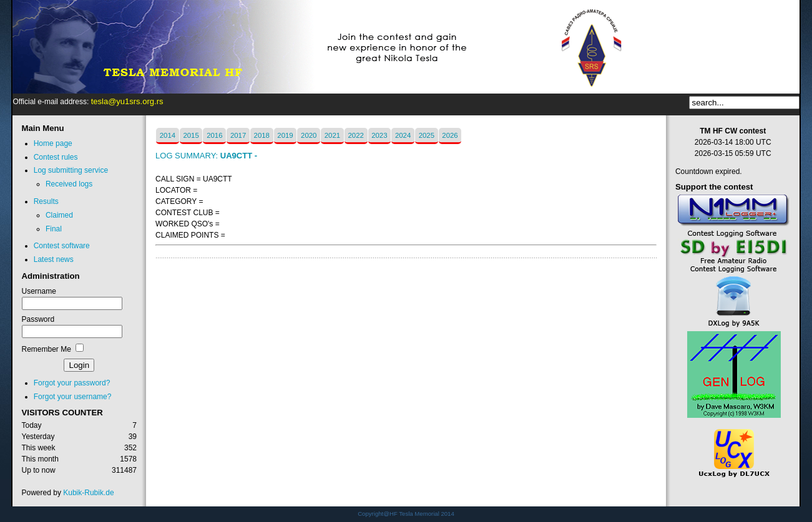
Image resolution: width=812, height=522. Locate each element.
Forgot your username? (73, 397)
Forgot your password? (72, 383)
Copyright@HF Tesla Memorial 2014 (406, 514)
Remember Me (46, 349)
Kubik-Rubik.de (88, 493)
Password (38, 319)
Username (39, 291)
